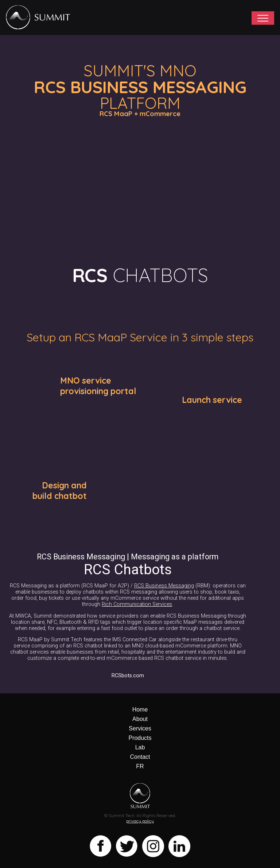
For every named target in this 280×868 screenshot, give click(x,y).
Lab (140, 747)
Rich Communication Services (137, 604)
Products (140, 738)
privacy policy (140, 821)
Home (140, 710)
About (140, 719)
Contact (140, 757)
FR (140, 766)
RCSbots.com (128, 676)
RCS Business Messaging (164, 586)
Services (140, 728)
